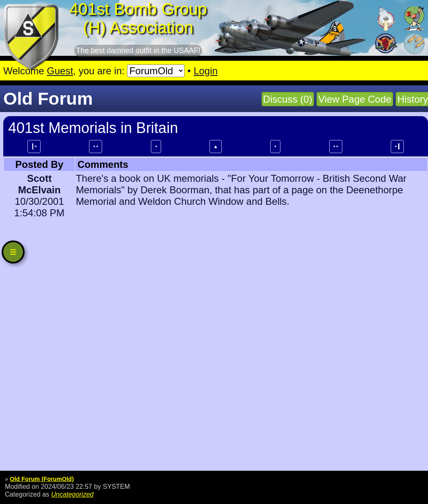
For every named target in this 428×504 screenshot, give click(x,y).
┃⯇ (34, 147)
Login (206, 71)
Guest (60, 71)
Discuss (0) (288, 99)
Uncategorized (73, 494)
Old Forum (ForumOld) (42, 479)
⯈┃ (397, 147)
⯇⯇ (96, 147)
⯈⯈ (336, 147)
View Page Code (355, 99)
